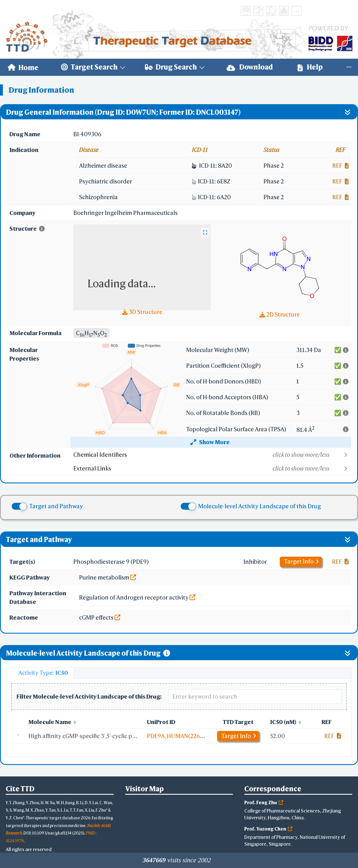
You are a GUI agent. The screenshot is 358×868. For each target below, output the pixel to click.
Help (310, 67)
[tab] (40, 673)
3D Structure (142, 312)
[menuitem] (23, 67)
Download (250, 67)
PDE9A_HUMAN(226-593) (180, 736)
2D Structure (280, 314)
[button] (212, 455)
